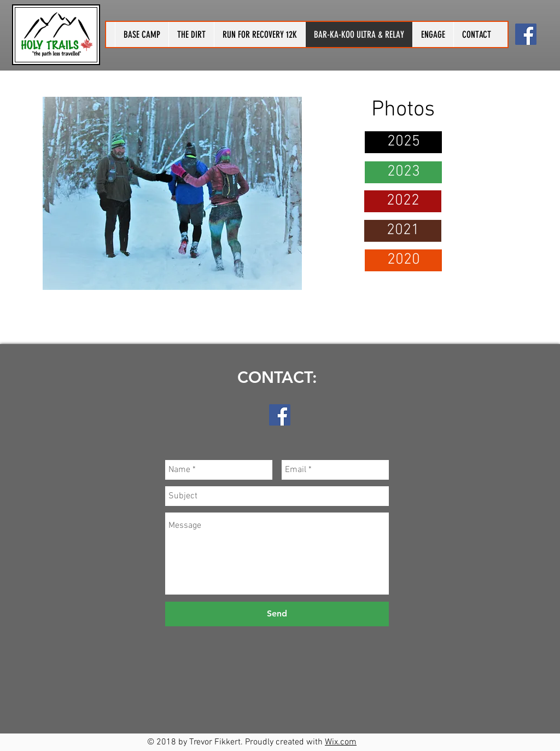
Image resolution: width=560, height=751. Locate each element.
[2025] (403, 142)
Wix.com (341, 742)
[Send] (277, 614)
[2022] (403, 201)
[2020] (403, 260)
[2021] (403, 231)
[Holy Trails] (526, 34)
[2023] (403, 172)
